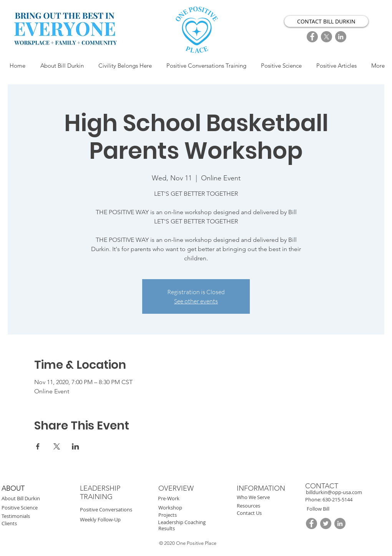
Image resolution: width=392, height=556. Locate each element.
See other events (196, 301)
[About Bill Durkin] (42, 499)
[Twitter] (326, 524)
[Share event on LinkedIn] (76, 446)
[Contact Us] (273, 513)
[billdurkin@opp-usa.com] (342, 492)
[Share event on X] (57, 446)
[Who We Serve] (271, 497)
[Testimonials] (36, 516)
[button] (337, 500)
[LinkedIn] (341, 37)
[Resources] (271, 506)
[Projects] (195, 515)
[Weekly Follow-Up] (116, 520)
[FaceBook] (312, 37)
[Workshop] (193, 508)
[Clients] (38, 524)
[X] (326, 37)
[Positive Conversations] (124, 510)
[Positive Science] (40, 508)
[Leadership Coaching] (209, 522)
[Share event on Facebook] (38, 446)
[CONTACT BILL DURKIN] (326, 21)
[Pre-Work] (194, 499)
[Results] (195, 529)
